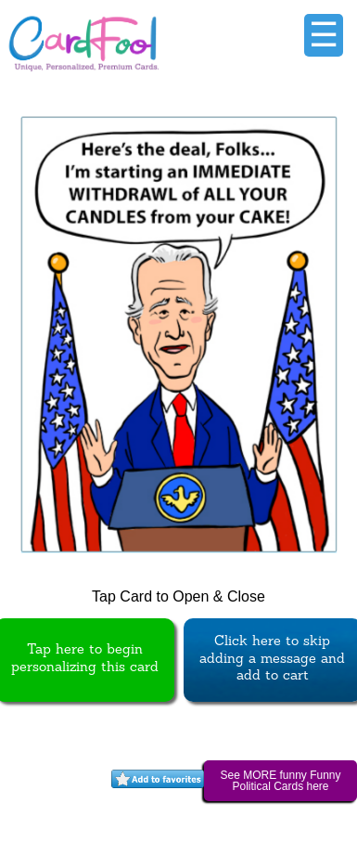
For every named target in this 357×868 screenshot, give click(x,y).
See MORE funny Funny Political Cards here (280, 781)
